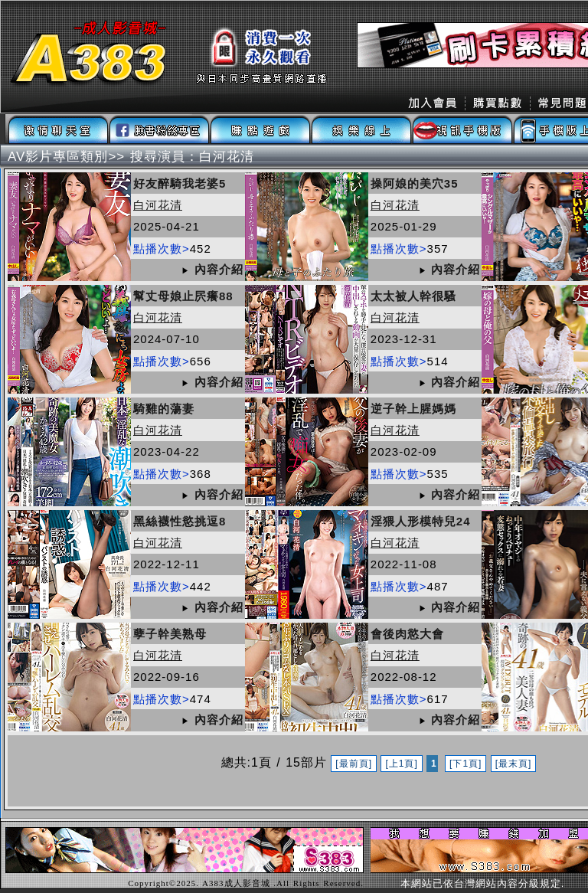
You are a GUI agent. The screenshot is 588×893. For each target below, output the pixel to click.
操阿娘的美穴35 (415, 183)
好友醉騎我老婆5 (180, 183)
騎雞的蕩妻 (164, 409)
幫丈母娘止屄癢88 (183, 296)
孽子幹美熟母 (170, 634)
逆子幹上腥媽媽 (413, 409)
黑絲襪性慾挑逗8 (180, 521)
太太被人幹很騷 (413, 296)
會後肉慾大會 (407, 634)
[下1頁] (465, 764)
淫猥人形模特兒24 (421, 521)
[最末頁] (514, 764)
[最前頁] (354, 764)
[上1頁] (401, 764)
